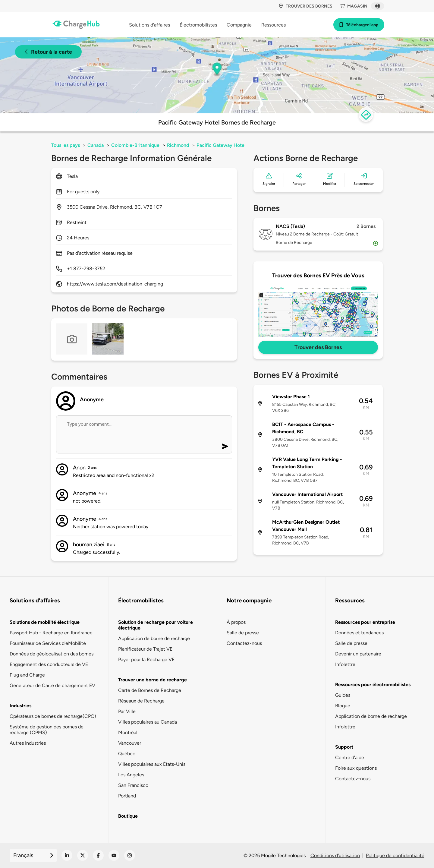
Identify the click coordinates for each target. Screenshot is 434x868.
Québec (127, 754)
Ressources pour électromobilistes (373, 685)
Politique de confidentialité (395, 855)
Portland (127, 796)
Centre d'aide (350, 758)
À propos (236, 622)
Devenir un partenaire (358, 654)
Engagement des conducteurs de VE (49, 664)
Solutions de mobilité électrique (45, 622)
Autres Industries (28, 743)
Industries (20, 706)
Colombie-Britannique (135, 145)
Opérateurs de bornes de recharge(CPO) (53, 716)
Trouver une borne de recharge (153, 680)
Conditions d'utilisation (335, 855)
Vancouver (130, 743)
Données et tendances (359, 633)
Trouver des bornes (305, 6)
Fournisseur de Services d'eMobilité (48, 643)
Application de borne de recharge (154, 638)
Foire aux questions (356, 768)
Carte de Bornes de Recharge (150, 690)
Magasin (354, 6)
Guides (343, 695)
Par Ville (127, 711)
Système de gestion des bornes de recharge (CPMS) (47, 730)
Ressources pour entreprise (365, 622)
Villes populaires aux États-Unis (152, 764)
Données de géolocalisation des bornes (52, 654)
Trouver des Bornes (318, 347)
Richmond (178, 145)
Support (344, 747)
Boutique (128, 816)
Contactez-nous (244, 643)
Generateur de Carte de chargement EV (52, 685)
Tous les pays (66, 145)
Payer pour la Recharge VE (146, 660)
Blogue (343, 706)
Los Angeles (131, 775)
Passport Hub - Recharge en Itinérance (51, 633)
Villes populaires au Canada (148, 722)
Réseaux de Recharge (141, 701)
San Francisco (133, 785)
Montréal (128, 732)
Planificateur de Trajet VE (145, 649)
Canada (96, 145)
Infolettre (345, 664)
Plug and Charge (27, 675)
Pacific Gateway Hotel (221, 145)
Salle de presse (243, 633)
